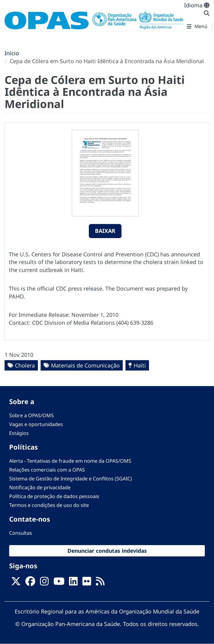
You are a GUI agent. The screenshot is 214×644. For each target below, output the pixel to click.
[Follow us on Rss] (100, 583)
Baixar (105, 231)
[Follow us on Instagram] (44, 583)
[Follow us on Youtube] (59, 583)
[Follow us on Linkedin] (73, 583)
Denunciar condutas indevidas (107, 551)
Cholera (25, 365)
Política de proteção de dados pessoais (54, 496)
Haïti (140, 365)
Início (12, 53)
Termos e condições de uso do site (49, 505)
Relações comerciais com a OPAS (47, 470)
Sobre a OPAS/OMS (31, 415)
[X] (16, 583)
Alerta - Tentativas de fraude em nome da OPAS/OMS (70, 461)
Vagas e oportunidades (36, 424)
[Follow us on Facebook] (30, 583)
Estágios (19, 433)
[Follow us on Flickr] (87, 583)
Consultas (21, 533)
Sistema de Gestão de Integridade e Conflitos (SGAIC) (71, 479)
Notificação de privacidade (40, 487)
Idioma (197, 5)
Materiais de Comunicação (85, 365)
